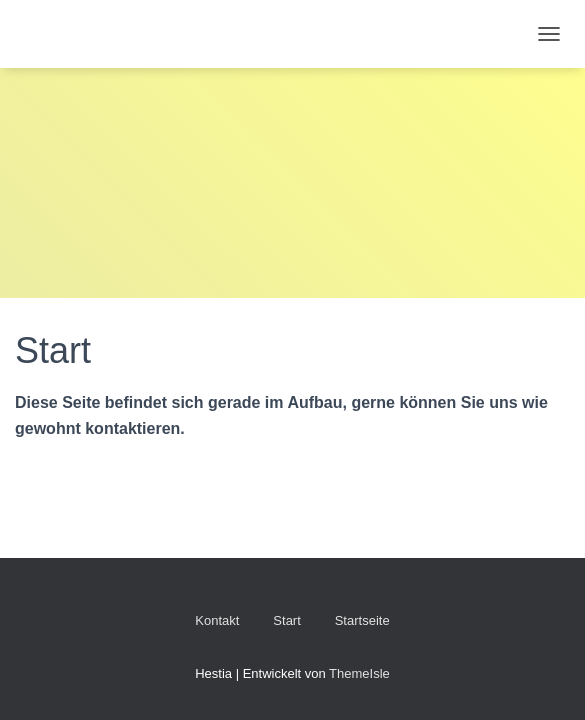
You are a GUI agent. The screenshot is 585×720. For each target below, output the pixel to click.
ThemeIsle (359, 673)
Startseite (362, 620)
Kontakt (217, 620)
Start (286, 620)
